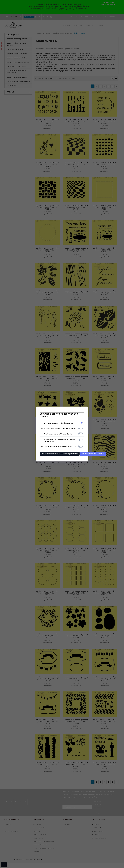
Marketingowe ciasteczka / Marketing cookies (60, 429)
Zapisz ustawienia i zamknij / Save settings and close (60, 454)
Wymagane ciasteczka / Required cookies (58, 423)
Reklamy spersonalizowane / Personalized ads (60, 447)
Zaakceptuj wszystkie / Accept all (93, 454)
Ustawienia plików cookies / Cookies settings (59, 415)
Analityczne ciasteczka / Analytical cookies (59, 434)
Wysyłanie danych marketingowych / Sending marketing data (59, 440)
